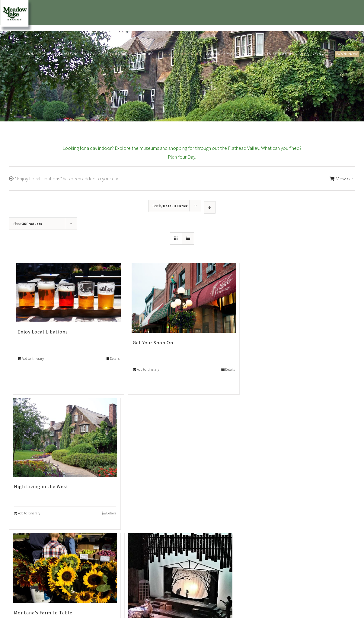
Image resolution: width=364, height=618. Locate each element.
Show (28, 224)
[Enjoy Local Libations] (69, 292)
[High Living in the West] (65, 437)
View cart (346, 179)
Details (115, 358)
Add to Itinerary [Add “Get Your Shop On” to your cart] (148, 369)
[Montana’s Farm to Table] (65, 568)
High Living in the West (41, 486)
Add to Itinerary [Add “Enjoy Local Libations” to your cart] (33, 358)
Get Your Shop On (153, 343)
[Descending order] (210, 207)
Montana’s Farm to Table (43, 613)
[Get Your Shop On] (184, 298)
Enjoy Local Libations (43, 332)
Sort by (170, 206)
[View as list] (188, 238)
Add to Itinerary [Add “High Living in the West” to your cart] (29, 513)
